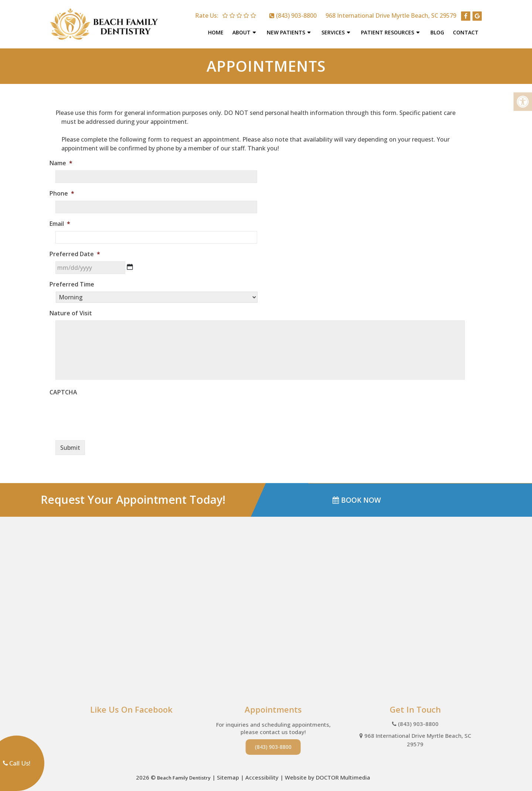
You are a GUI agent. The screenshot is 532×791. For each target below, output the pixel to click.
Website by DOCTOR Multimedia (328, 773)
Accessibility (262, 773)
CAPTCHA (66, 388)
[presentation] (112, 410)
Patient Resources (389, 30)
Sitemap (228, 773)
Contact (467, 30)
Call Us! (17, 763)
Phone (65, 189)
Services (334, 30)
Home (217, 30)
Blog (438, 30)
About (243, 30)
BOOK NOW (357, 496)
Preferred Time (75, 280)
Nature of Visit (74, 309)
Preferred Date (78, 250)
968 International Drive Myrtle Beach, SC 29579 (391, 13)
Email (63, 220)
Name (64, 159)
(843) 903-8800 (296, 13)
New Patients (287, 30)
